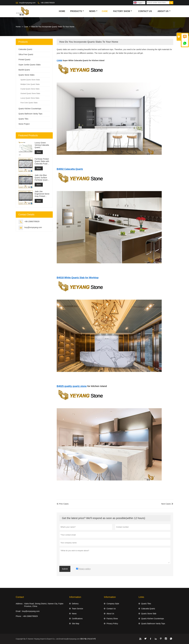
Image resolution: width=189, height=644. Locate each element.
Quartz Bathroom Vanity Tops (30, 114)
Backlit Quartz (24, 70)
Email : (19, 611)
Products (77, 11)
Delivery (75, 604)
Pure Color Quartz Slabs (29, 103)
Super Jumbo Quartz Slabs (30, 65)
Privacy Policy (112, 624)
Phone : (19, 616)
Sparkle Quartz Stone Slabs (30, 80)
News (93, 11)
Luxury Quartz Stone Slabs (30, 98)
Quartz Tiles (23, 119)
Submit (65, 569)
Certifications (77, 619)
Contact (20, 597)
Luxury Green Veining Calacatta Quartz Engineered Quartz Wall (42, 145)
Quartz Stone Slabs (26, 75)
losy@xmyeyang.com (27, 3)
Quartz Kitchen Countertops (30, 109)
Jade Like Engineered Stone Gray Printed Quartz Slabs (42, 194)
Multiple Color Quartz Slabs (30, 84)
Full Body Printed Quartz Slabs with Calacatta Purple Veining (42, 161)
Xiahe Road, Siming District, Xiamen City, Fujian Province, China (44, 605)
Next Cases (166, 504)
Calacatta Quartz (25, 49)
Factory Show (123, 11)
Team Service (78, 609)
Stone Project (24, 124)
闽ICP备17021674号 (88, 639)
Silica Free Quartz (26, 54)
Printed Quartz (24, 60)
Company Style (113, 604)
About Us (164, 11)
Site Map (76, 624)
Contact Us (145, 11)
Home (62, 11)
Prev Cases (63, 504)
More (39, 152)
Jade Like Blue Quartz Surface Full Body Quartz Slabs (41, 178)
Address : (20, 604)
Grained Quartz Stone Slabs (30, 93)
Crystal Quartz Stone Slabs (30, 89)
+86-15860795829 (48, 3)
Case (105, 11)
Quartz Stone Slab (149, 614)
